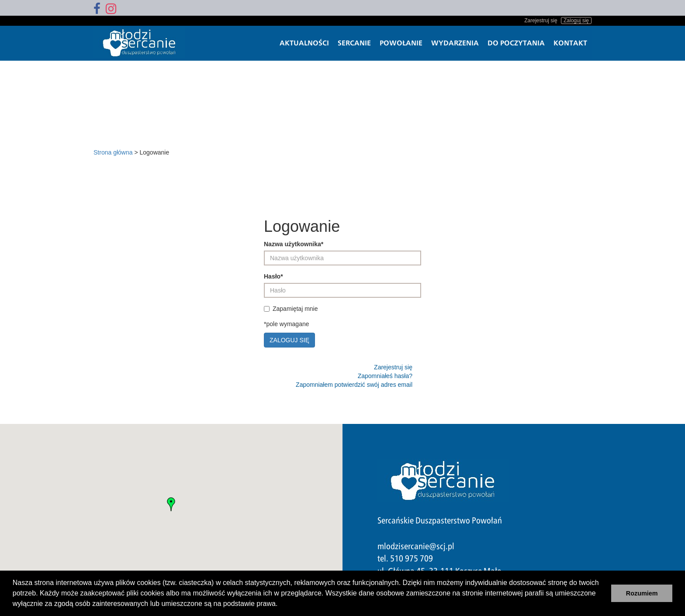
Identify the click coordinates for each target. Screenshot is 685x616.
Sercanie (354, 43)
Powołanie (401, 43)
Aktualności (304, 43)
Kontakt (570, 43)
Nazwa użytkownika (294, 244)
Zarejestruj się (541, 21)
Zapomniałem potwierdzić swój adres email (354, 385)
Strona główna (113, 152)
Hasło (273, 276)
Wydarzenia (455, 43)
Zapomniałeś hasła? (385, 376)
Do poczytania (516, 43)
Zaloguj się (576, 21)
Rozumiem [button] (642, 593)
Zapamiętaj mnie (292, 309)
